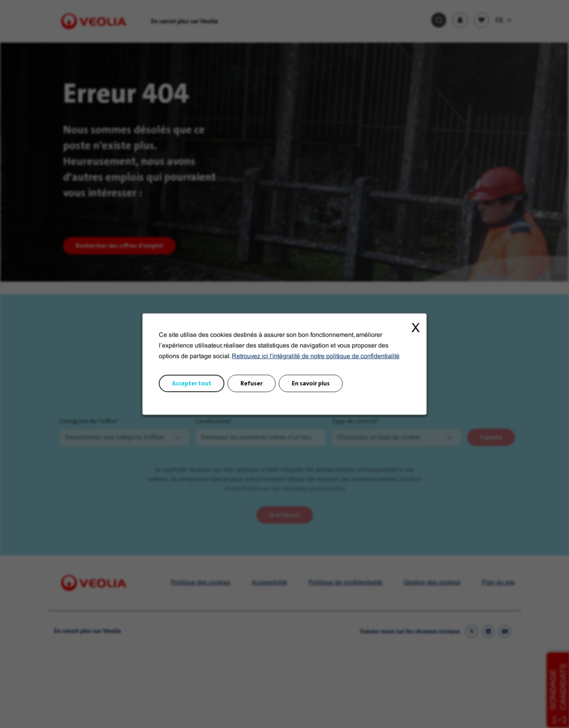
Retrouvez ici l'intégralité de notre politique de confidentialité (313, 365)
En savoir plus (309, 389)
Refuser (254, 389)
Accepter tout (199, 389)
